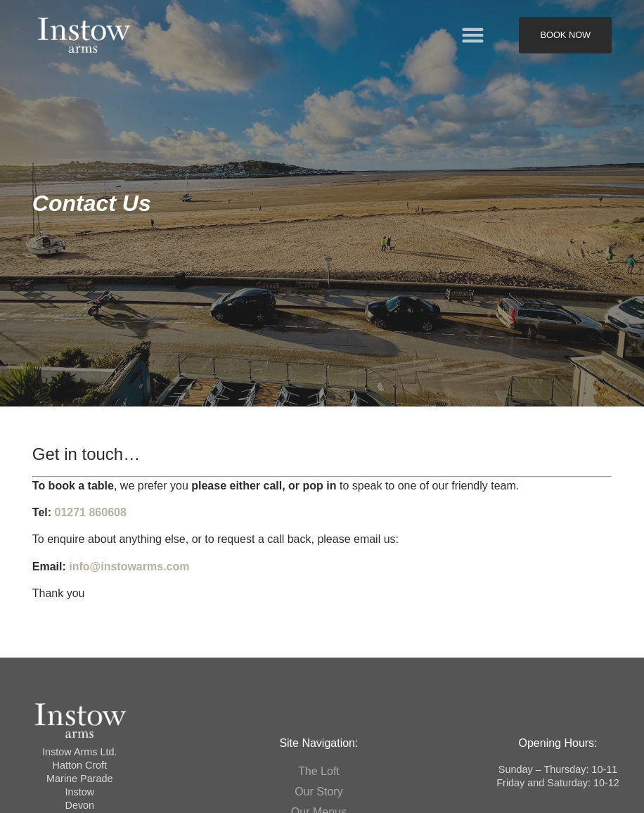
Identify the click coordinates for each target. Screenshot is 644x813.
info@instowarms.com (129, 566)
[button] (473, 35)
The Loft (319, 771)
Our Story (318, 792)
